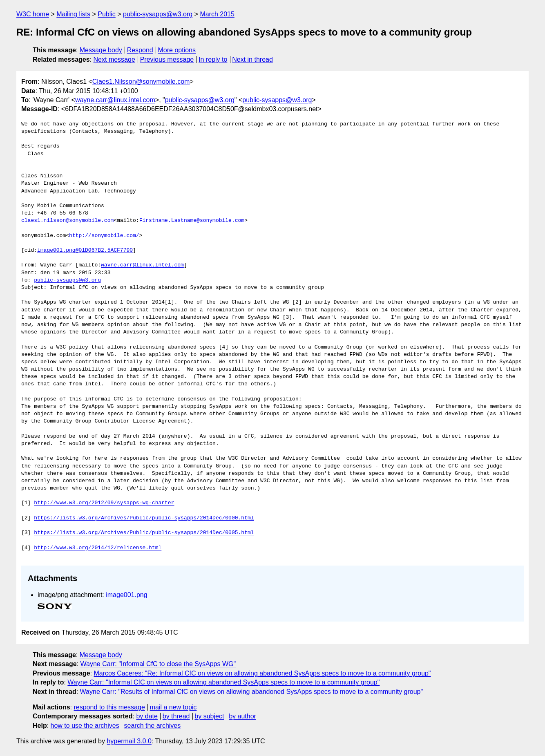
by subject (209, 716)
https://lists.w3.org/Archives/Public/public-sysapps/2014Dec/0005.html (144, 533)
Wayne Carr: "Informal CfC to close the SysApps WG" (158, 664)
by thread (176, 716)
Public (107, 14)
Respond (140, 50)
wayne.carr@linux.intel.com (115, 100)
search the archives (153, 726)
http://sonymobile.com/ (104, 236)
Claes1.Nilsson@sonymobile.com (141, 82)
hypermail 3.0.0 (129, 741)
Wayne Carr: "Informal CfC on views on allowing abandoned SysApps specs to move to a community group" (223, 682)
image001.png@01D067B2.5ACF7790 (85, 251)
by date (147, 716)
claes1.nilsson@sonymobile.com (67, 221)
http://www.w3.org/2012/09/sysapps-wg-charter (104, 503)
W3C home (33, 14)
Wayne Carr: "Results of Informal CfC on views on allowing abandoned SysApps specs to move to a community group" (252, 692)
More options (177, 50)
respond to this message (109, 707)
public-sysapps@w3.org (158, 14)
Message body (101, 50)
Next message (114, 59)
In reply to (213, 59)
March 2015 (217, 14)
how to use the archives (85, 726)
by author (242, 716)
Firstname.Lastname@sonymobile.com (192, 221)
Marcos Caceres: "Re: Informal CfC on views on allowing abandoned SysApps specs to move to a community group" (262, 673)
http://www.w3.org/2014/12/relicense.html (98, 548)
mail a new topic (173, 707)
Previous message (167, 59)
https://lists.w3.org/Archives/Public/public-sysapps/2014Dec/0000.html (144, 518)
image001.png (126, 595)
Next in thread (252, 59)
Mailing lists (73, 14)
